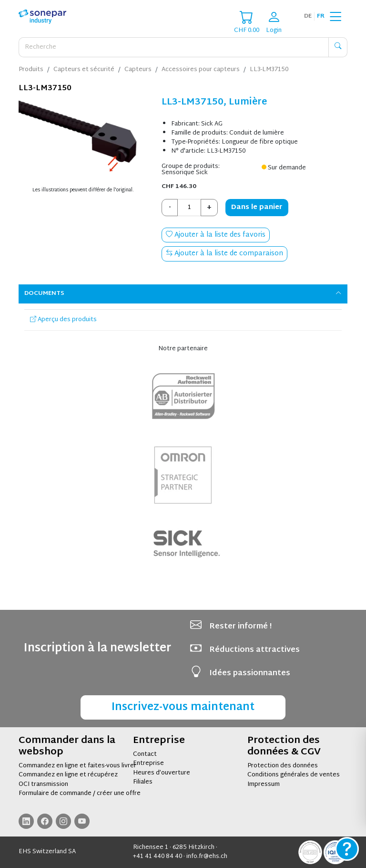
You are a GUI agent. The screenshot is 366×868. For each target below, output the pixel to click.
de (308, 16)
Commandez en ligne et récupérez (68, 775)
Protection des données (283, 766)
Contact (145, 754)
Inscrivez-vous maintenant (183, 707)
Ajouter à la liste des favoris (216, 235)
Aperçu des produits (63, 320)
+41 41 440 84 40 (158, 857)
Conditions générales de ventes (294, 775)
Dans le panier (257, 207)
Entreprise (148, 763)
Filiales (143, 782)
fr (321, 16)
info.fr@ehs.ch (207, 857)
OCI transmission (43, 784)
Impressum (264, 784)
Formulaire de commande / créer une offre (80, 794)
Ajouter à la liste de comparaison (224, 254)
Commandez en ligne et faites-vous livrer (77, 766)
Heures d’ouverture (162, 773)
